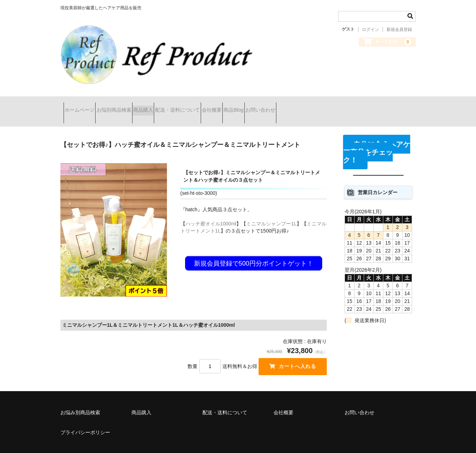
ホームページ (83, 104)
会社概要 (265, 104)
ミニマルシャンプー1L (271, 208)
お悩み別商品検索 (80, 397)
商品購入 (172, 104)
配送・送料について (218, 104)
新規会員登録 (399, 30)
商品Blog (300, 104)
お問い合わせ (339, 104)
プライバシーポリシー (85, 417)
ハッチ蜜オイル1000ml (211, 208)
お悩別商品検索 (130, 104)
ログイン (370, 30)
